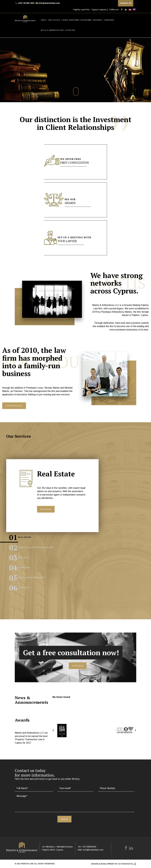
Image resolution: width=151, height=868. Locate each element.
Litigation (70, 30)
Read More (46, 509)
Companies (109, 20)
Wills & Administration (52, 30)
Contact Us (126, 3)
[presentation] (32, 818)
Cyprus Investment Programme (76, 20)
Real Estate (54, 20)
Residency (98, 20)
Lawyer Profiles (14, 406)
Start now (78, 665)
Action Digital (127, 863)
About (44, 20)
